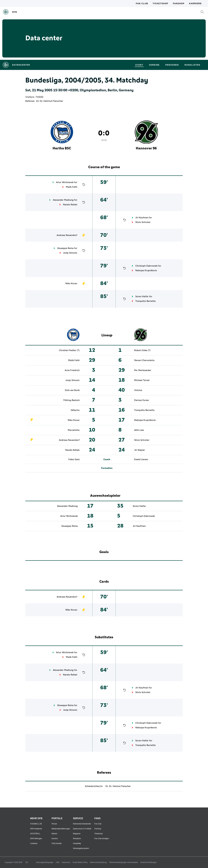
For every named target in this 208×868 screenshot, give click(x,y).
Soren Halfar (142, 296)
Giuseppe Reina (65, 248)
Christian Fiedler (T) (69, 350)
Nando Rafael (70, 205)
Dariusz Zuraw (141, 400)
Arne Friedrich (72, 370)
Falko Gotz (74, 459)
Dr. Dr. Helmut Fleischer (50, 101)
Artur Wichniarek (65, 182)
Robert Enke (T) (142, 350)
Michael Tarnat (142, 380)
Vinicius (138, 390)
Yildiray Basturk (71, 400)
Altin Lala (139, 430)
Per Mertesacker (143, 370)
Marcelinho (74, 430)
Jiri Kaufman (142, 218)
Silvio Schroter (143, 222)
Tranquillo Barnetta (145, 301)
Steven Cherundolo (144, 360)
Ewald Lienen (141, 459)
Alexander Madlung (63, 200)
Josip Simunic (70, 253)
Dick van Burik (72, 390)
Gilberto (75, 410)
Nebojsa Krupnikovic (146, 270)
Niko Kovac (71, 283)
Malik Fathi (72, 187)
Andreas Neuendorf (67, 235)
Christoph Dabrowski (146, 266)
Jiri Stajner (140, 450)
